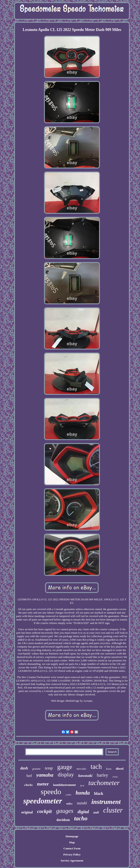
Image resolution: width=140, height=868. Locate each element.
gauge (65, 767)
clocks (28, 785)
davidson (63, 820)
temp (49, 768)
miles (69, 804)
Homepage (72, 836)
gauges (65, 811)
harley (103, 775)
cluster (113, 810)
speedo (51, 792)
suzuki (82, 803)
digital (83, 812)
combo (68, 795)
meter (43, 784)
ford (82, 785)
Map (72, 842)
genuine (36, 769)
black (99, 794)
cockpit (44, 811)
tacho (81, 818)
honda (83, 793)
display (66, 775)
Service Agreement (72, 861)
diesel (120, 769)
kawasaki (85, 776)
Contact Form (72, 848)
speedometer (43, 801)
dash (24, 768)
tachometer (104, 783)
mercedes (81, 769)
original (27, 812)
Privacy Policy (72, 854)
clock (115, 777)
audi (96, 812)
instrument (106, 802)
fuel (29, 776)
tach (96, 767)
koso (109, 769)
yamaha (45, 775)
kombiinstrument (65, 785)
